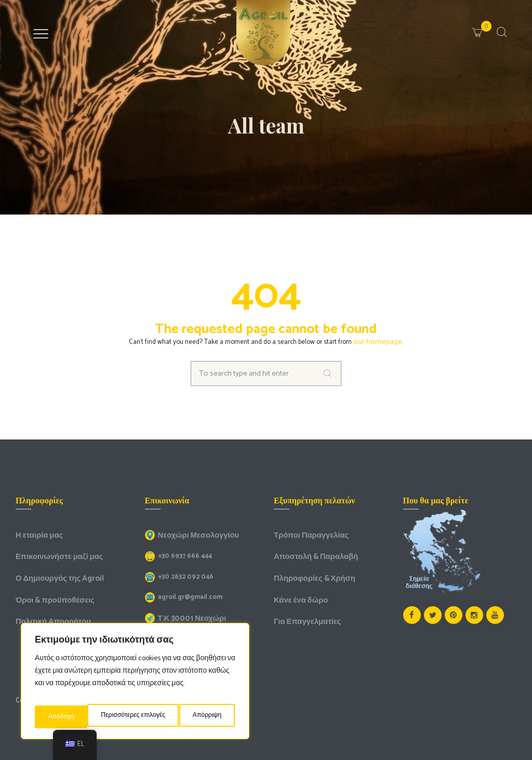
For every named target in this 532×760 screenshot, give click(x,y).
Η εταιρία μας (37, 533)
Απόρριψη (157, 717)
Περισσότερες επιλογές (81, 717)
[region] (135, 685)
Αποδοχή (211, 717)
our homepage (378, 341)
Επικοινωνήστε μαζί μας (54, 554)
